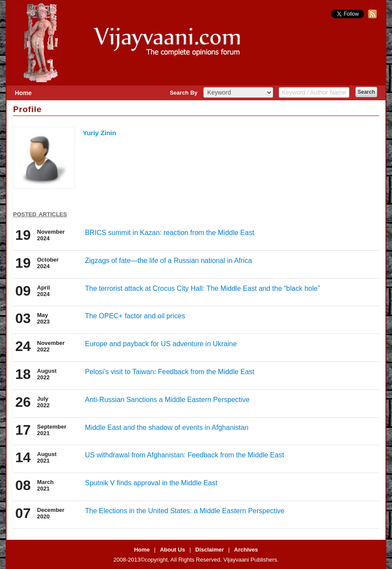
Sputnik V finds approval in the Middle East (151, 483)
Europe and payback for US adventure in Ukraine (161, 344)
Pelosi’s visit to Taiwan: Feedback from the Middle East (170, 372)
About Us (172, 550)
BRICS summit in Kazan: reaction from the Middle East (170, 233)
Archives (246, 550)
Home (23, 93)
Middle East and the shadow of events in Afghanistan (167, 428)
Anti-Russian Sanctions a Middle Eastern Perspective (167, 400)
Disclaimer (210, 550)
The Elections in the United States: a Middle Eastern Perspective (185, 511)
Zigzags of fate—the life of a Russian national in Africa (168, 261)
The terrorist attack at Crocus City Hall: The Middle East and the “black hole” (202, 288)
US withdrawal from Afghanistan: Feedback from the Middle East (184, 455)
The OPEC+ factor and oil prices (135, 316)
